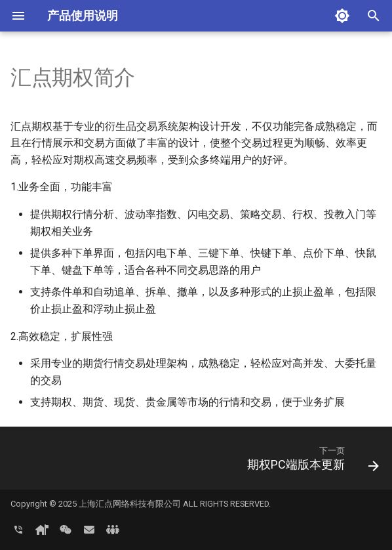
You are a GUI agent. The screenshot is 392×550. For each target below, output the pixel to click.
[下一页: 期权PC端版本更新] (310, 462)
